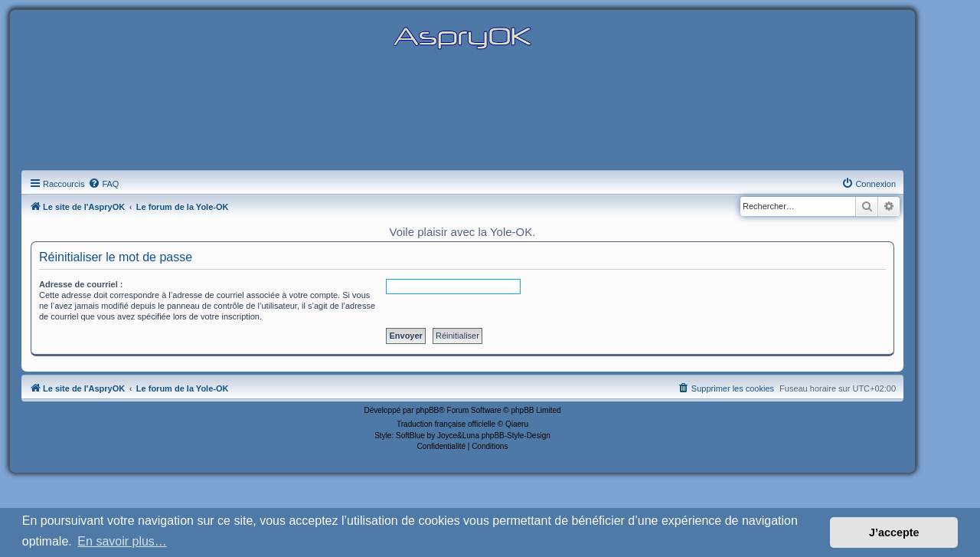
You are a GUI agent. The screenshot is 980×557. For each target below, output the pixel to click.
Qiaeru (517, 424)
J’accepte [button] (894, 532)
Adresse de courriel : (81, 284)
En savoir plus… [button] (122, 541)
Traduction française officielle (446, 424)
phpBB (427, 410)
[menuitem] (103, 184)
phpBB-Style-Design (516, 436)
